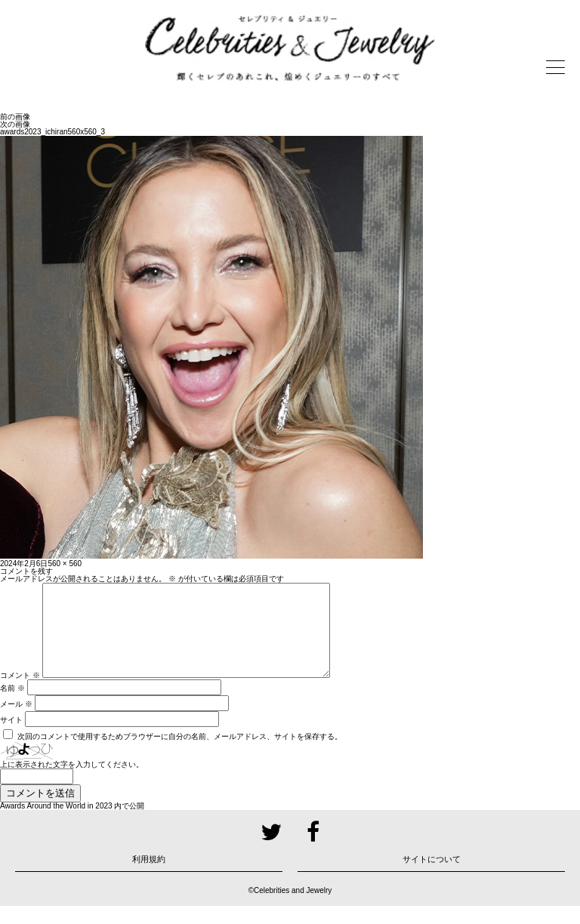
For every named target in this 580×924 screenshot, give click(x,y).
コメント (20, 693)
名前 (12, 706)
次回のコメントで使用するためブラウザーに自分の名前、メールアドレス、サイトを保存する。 (180, 755)
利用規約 (149, 877)
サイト (11, 738)
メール (16, 722)
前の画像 (15, 117)
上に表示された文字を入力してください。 (72, 782)
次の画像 (15, 124)
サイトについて (432, 877)
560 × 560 (65, 564)
